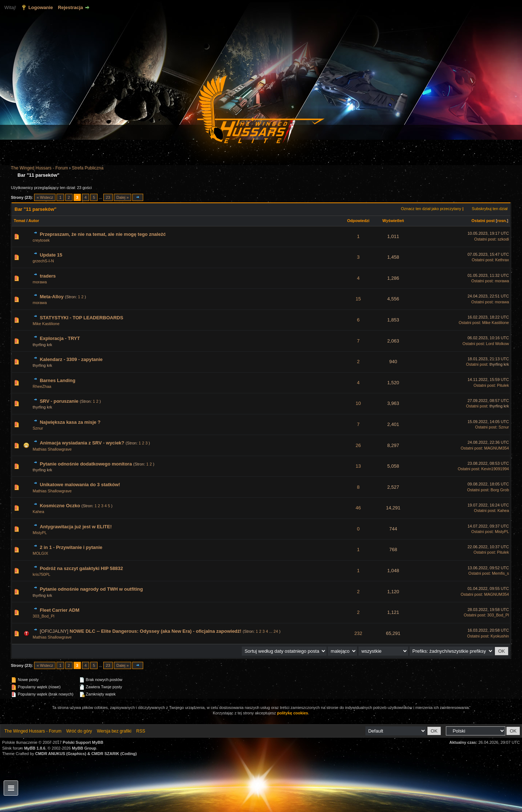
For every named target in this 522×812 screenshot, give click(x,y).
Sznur (38, 428)
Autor (34, 221)
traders (48, 276)
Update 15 (51, 255)
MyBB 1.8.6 (35, 748)
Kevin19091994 (495, 469)
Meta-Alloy (52, 297)
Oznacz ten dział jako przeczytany (431, 209)
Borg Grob (500, 490)
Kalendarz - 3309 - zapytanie (71, 359)
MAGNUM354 (497, 448)
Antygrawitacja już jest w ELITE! (76, 527)
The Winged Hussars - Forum (39, 168)
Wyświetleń (393, 221)
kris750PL (42, 574)
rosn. (502, 221)
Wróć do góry (79, 731)
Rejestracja (71, 7)
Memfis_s (500, 573)
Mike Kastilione (46, 324)
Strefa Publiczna (88, 168)
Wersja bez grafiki (114, 731)
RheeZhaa (42, 386)
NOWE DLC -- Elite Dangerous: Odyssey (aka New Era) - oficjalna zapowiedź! (156, 631)
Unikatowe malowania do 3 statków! (80, 485)
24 (276, 631)
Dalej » (123, 197)
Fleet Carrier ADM (60, 610)
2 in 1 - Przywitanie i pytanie (71, 547)
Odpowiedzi (358, 221)
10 (358, 403)
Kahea (38, 512)
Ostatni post (483, 221)
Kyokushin (500, 636)
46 (358, 508)
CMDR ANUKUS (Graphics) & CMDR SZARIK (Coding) (86, 754)
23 (108, 197)
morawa (40, 282)
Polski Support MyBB (83, 742)
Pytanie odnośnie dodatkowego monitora (86, 464)
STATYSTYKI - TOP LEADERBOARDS (82, 318)
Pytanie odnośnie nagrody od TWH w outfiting (92, 589)
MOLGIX (40, 553)
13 (358, 466)
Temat (20, 221)
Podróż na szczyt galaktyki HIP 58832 (82, 568)
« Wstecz (45, 197)
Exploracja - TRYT (60, 338)
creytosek (41, 240)
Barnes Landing (58, 380)
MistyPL (40, 533)
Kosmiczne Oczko (60, 506)
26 (358, 445)
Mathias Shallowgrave (52, 449)
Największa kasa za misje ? (70, 422)
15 (358, 299)
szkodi (503, 239)
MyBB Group (84, 748)
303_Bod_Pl (43, 616)
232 (358, 633)
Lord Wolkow (498, 344)
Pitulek (503, 385)
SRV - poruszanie (59, 401)
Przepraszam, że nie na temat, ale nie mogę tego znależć (103, 234)
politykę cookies (293, 713)
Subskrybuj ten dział (490, 209)
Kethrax (502, 260)
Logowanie (41, 7)
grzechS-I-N (43, 261)
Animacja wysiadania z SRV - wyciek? (82, 443)
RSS (141, 731)
